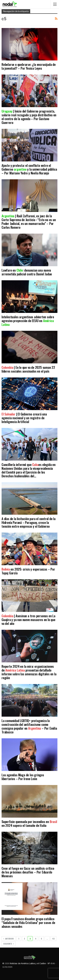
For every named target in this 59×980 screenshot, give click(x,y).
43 (53, 939)
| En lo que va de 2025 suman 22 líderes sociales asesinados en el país (28, 369)
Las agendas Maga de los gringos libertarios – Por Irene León (23, 777)
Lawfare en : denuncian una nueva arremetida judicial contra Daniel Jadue (27, 272)
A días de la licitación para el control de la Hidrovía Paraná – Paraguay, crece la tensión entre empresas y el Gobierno (29, 522)
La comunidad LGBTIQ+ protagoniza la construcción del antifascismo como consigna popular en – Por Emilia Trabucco (29, 726)
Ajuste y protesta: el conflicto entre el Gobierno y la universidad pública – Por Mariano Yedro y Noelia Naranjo (29, 169)
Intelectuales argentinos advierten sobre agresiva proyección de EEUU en (28, 321)
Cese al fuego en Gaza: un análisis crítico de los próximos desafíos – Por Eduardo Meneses (28, 872)
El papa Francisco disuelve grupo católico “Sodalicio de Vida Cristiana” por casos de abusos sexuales (28, 922)
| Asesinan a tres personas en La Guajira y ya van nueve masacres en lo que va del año (28, 620)
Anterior (8, 939)
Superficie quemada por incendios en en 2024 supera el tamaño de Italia (29, 823)
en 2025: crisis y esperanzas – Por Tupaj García (28, 571)
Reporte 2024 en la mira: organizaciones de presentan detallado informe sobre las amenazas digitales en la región (29, 672)
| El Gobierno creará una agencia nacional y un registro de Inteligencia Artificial (24, 418)
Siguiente (9, 944)
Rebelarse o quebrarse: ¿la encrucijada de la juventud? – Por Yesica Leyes (29, 66)
